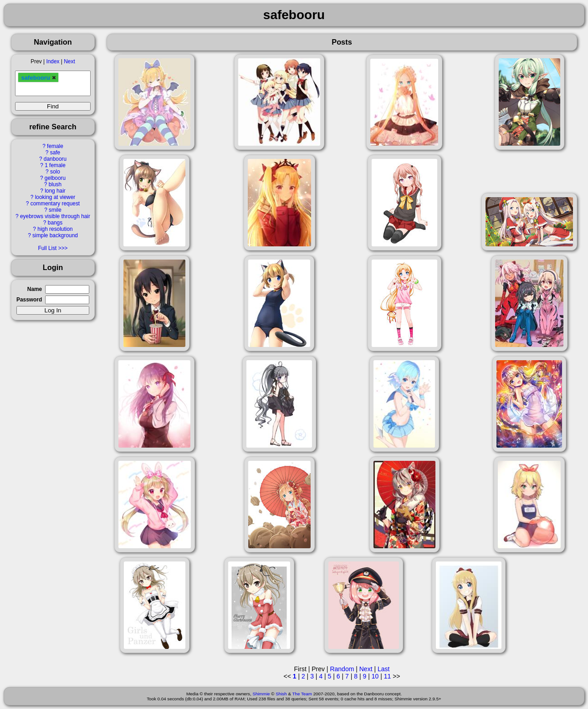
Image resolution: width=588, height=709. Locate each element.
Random (342, 669)
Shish (281, 694)
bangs (55, 223)
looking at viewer (55, 197)
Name (35, 289)
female (55, 146)
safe (55, 153)
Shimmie (261, 694)
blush (55, 184)
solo (55, 172)
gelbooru (55, 178)
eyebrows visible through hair (55, 216)
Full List (47, 248)
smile (55, 210)
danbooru (55, 159)
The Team (302, 694)
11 (388, 676)
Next (69, 61)
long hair (55, 191)
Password (29, 300)
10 (375, 676)
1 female (55, 165)
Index (53, 61)
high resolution (55, 229)
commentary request (55, 204)
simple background (55, 235)
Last (383, 669)
